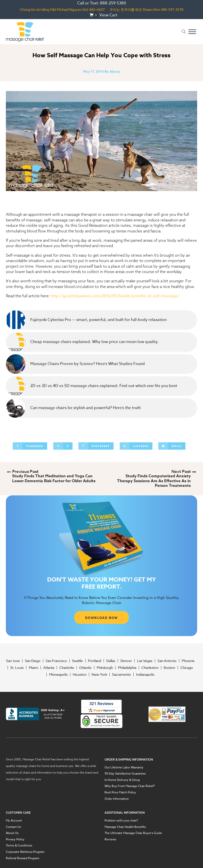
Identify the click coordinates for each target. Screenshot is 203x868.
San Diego (33, 661)
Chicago (187, 668)
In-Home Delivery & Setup (122, 780)
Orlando (85, 668)
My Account (14, 821)
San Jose (13, 661)
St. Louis (17, 668)
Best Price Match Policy (120, 792)
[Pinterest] (96, 446)
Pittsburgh (105, 668)
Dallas (111, 661)
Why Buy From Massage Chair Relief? (130, 786)
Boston (169, 668)
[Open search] (184, 32)
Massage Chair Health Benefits (125, 827)
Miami (33, 668)
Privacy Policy (15, 839)
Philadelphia (127, 668)
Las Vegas (145, 661)
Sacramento (122, 674)
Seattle (77, 661)
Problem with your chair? (121, 821)
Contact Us (13, 827)
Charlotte (67, 668)
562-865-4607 (94, 9)
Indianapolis (145, 674)
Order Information (117, 799)
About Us (12, 833)
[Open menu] (192, 32)
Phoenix (188, 661)
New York (99, 674)
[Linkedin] (136, 446)
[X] (63, 446)
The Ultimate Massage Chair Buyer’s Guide (133, 833)
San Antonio (167, 661)
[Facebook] (30, 446)
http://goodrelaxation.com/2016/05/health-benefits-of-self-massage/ (115, 296)
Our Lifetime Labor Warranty (124, 767)
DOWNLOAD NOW (101, 617)
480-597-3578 (172, 9)
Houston (80, 674)
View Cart (108, 15)
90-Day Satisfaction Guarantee (125, 774)
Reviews (110, 839)
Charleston (150, 668)
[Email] (172, 446)
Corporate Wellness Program (25, 852)
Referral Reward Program (23, 858)
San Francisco (56, 661)
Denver (126, 661)
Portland (95, 661)
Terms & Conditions (19, 845)
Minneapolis (58, 674)
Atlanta (49, 668)
